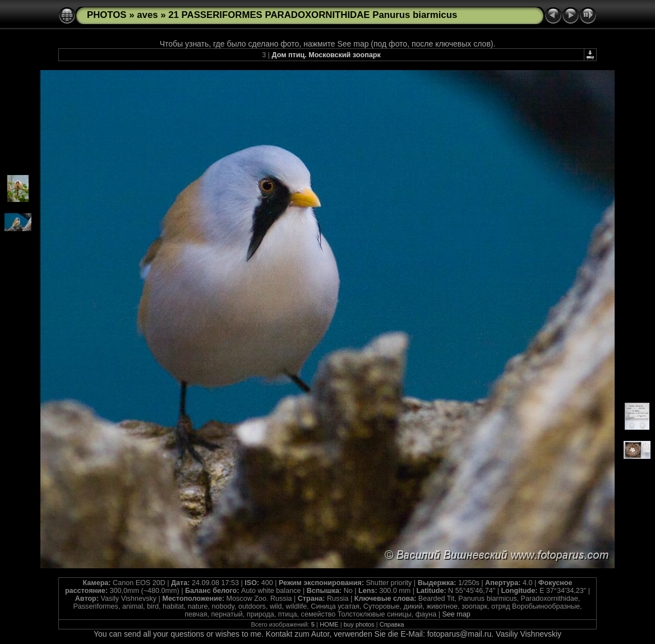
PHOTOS (107, 15)
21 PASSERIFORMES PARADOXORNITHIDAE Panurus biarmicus (313, 15)
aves (147, 15)
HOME (329, 624)
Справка (392, 624)
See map (456, 614)
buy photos (359, 624)
